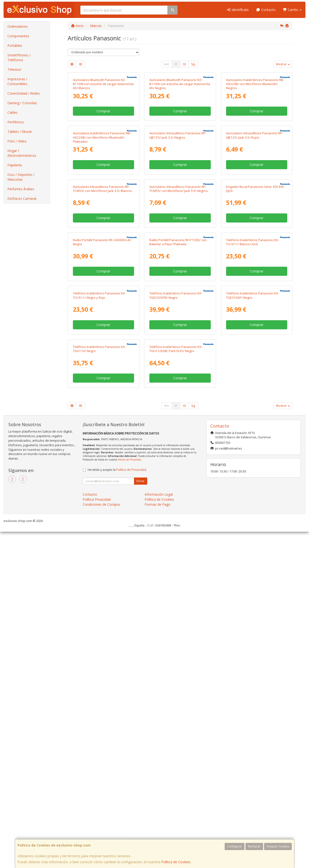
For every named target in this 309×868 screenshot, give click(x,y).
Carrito (292, 10)
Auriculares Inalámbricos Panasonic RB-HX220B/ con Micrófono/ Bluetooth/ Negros (255, 140)
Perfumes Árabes (21, 189)
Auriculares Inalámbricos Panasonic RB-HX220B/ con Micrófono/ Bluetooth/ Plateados (102, 249)
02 (184, 64)
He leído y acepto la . (117, 806)
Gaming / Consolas (22, 103)
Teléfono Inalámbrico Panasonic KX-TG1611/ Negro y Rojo (99, 576)
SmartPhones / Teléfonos (19, 57)
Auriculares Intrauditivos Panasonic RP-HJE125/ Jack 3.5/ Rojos (255, 247)
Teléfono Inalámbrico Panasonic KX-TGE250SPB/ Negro (176, 576)
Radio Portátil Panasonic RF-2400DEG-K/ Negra (102, 466)
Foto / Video (17, 141)
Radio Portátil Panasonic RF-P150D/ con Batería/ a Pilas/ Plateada (178, 466)
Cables (13, 112)
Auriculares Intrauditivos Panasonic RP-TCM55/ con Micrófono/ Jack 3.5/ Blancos (103, 357)
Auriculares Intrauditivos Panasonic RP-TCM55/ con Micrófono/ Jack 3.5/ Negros (179, 357)
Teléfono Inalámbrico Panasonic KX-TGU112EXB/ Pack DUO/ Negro (176, 685)
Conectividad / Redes (24, 93)
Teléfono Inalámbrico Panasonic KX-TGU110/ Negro (99, 685)
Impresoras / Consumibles (17, 81)
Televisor (14, 69)
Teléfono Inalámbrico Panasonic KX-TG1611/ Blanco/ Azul (252, 466)
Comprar (103, 167)
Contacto (266, 10)
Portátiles (15, 46)
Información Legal (159, 831)
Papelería (15, 165)
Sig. (193, 64)
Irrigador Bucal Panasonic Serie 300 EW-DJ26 (255, 357)
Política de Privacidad (129, 796)
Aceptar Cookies (278, 846)
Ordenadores (18, 26)
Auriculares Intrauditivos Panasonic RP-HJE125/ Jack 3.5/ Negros (178, 247)
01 (176, 64)
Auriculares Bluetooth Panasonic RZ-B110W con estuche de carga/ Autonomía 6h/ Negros (180, 140)
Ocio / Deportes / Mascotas (21, 177)
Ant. (167, 64)
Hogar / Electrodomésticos (22, 153)
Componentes (18, 36)
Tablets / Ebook (20, 132)
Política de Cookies (176, 862)
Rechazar (254, 846)
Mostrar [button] (283, 64)
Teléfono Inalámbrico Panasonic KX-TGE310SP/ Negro (252, 576)
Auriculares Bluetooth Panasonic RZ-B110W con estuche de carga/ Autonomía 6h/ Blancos (103, 140)
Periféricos (16, 122)
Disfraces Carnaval (22, 198)
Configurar (235, 846)
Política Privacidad (97, 836)
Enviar (141, 817)
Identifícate (238, 10)
